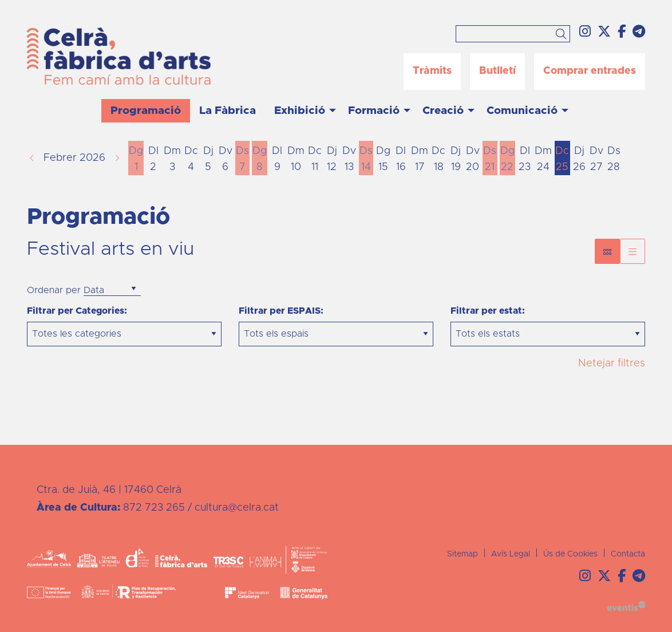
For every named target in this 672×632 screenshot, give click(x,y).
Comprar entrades (590, 71)
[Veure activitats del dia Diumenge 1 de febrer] (136, 159)
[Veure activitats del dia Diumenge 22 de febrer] (507, 159)
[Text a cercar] (513, 34)
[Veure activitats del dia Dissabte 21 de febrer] (490, 159)
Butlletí (497, 71)
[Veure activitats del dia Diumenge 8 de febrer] (260, 159)
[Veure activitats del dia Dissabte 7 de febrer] (243, 159)
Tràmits (432, 71)
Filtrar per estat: (488, 311)
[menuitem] (585, 32)
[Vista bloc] (607, 251)
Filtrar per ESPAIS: (281, 311)
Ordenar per (54, 290)
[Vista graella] (633, 251)
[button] (563, 35)
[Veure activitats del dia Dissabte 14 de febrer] (366, 159)
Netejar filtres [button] (612, 364)
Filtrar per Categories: (77, 311)
